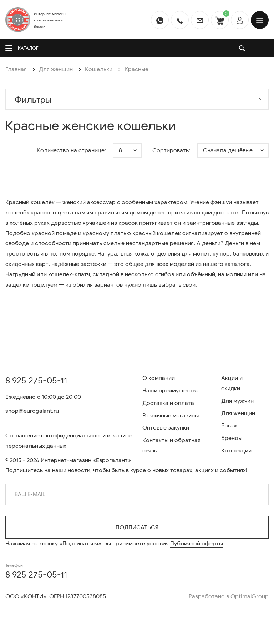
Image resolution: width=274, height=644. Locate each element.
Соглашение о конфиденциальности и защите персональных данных (68, 441)
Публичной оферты (197, 544)
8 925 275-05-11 (36, 381)
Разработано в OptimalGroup (229, 596)
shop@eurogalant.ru (32, 411)
